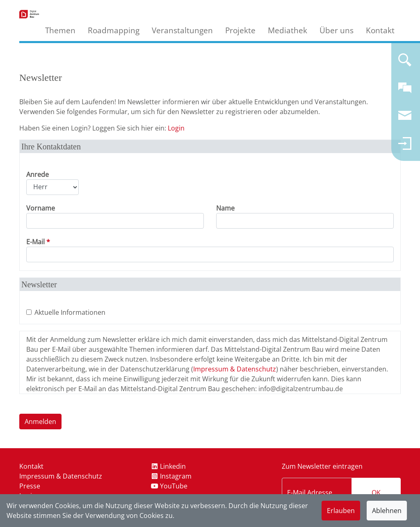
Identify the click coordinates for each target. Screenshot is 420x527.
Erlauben (341, 511)
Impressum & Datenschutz (235, 369)
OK (376, 493)
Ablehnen (387, 511)
